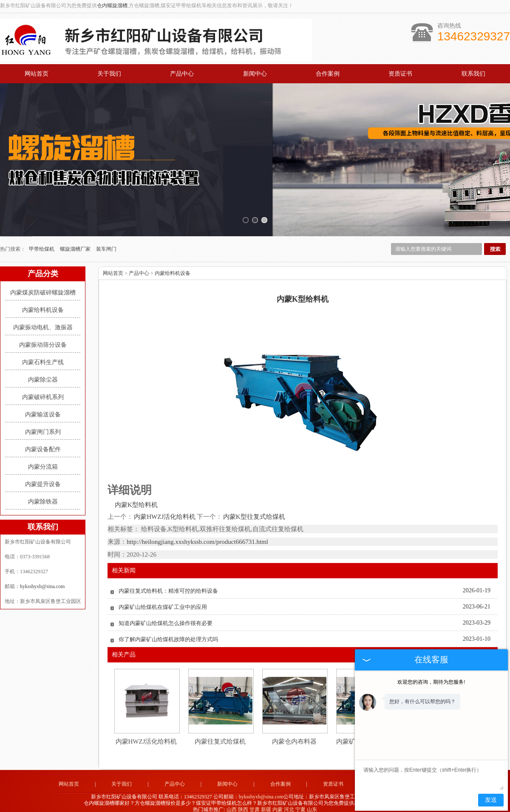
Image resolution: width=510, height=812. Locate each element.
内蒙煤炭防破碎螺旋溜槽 (43, 286)
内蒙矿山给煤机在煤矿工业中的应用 (163, 601)
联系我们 (473, 74)
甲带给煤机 (42, 242)
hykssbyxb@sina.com (42, 580)
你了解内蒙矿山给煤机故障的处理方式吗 (168, 633)
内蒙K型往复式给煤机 (254, 510)
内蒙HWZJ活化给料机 (165, 510)
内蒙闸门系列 (43, 425)
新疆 (266, 803)
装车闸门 (106, 242)
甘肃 (255, 803)
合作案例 (328, 74)
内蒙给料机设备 (43, 303)
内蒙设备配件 (43, 443)
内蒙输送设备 (43, 408)
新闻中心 (255, 74)
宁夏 (300, 803)
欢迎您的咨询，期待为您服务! (431, 682)
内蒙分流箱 (43, 460)
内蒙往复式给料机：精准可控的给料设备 (168, 584)
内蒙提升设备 (43, 477)
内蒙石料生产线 (43, 355)
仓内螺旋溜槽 (112, 6)
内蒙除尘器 (43, 373)
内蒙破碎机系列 (43, 390)
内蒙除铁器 (43, 495)
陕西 (243, 803)
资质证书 (400, 74)
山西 (232, 803)
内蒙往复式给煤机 (220, 735)
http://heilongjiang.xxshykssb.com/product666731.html (197, 535)
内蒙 (278, 803)
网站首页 (37, 74)
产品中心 (182, 74)
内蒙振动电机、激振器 (43, 321)
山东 (312, 803)
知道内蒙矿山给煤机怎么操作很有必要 (166, 617)
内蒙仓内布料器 (294, 735)
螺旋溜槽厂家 (76, 242)
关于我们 (109, 74)
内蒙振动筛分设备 (43, 338)
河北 (289, 803)
